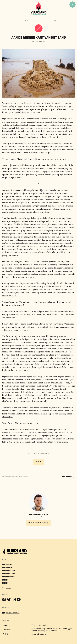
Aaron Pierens (51, 631)
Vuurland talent (9, 571)
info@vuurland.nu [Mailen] (11, 613)
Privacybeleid (7, 588)
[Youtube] (19, 600)
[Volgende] (67, 477)
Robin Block (51, 629)
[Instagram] (14, 600)
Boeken (5, 580)
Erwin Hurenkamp (38, 629)
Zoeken (5, 583)
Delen (39, 462)
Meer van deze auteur (38, 523)
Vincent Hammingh (39, 625)
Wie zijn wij (7, 567)
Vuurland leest (9, 574)
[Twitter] (10, 600)
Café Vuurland (8, 577)
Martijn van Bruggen (64, 629)
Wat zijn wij (7, 564)
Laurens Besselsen (39, 634)
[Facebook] (5, 600)
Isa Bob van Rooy (38, 631)
